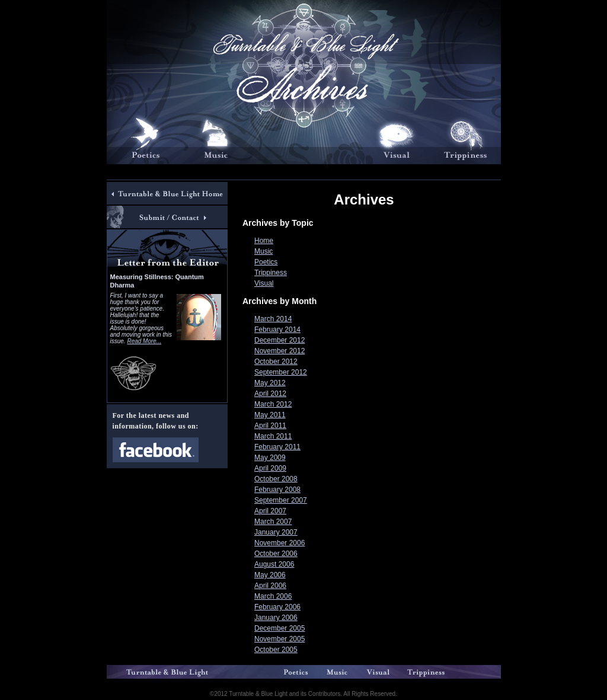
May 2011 (270, 415)
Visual (264, 283)
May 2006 (270, 575)
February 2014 (277, 330)
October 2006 (276, 554)
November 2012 (279, 351)
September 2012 (281, 372)
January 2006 (276, 618)
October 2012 (276, 362)
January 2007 (276, 532)
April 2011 (270, 426)
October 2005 (276, 650)
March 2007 (273, 522)
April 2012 (270, 394)
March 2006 (273, 596)
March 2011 (273, 436)
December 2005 (279, 628)
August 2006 (274, 564)
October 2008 (276, 479)
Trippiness (271, 273)
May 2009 (270, 458)
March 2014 (273, 319)
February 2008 (277, 490)
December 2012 (279, 340)
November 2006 (279, 543)
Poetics (266, 262)
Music (263, 251)
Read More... (144, 341)
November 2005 (279, 639)
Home (264, 241)
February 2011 (277, 447)
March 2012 (273, 404)
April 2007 (270, 511)
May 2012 (270, 383)
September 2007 (281, 500)
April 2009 (270, 468)
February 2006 (277, 607)
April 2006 (270, 586)
